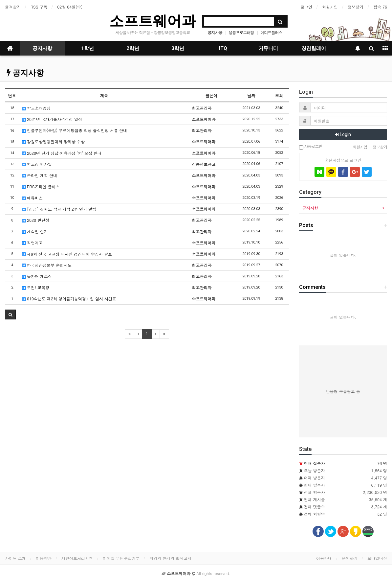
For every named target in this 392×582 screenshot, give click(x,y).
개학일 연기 (35, 232)
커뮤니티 (268, 48)
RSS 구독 (39, 7)
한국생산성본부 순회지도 (47, 265)
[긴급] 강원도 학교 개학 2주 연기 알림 (59, 209)
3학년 (178, 48)
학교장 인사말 (37, 164)
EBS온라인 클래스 (41, 186)
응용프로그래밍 (241, 32)
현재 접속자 (315, 463)
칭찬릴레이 (314, 48)
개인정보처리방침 (77, 558)
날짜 (251, 95)
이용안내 (324, 558)
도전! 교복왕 (35, 287)
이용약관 (44, 558)
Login (343, 134)
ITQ (223, 48)
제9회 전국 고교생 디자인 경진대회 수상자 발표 (67, 254)
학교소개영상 (36, 108)
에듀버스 (32, 198)
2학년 (133, 48)
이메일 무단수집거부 (121, 558)
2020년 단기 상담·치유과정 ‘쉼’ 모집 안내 (62, 153)
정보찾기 (356, 7)
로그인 (306, 7)
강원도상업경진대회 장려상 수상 (53, 141)
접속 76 (380, 7)
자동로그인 (311, 147)
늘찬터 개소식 (37, 276)
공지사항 (215, 32)
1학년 (87, 48)
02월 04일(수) (70, 7)
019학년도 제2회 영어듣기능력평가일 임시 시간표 (69, 299)
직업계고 (32, 243)
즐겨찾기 (13, 7)
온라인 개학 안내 (39, 175)
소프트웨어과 (153, 21)
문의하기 (350, 558)
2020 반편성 (35, 220)
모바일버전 (377, 558)
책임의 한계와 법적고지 (170, 558)
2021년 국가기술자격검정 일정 (52, 119)
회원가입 (330, 7)
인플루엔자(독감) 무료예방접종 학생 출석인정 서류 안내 (74, 130)
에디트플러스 (272, 32)
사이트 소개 (15, 558)
